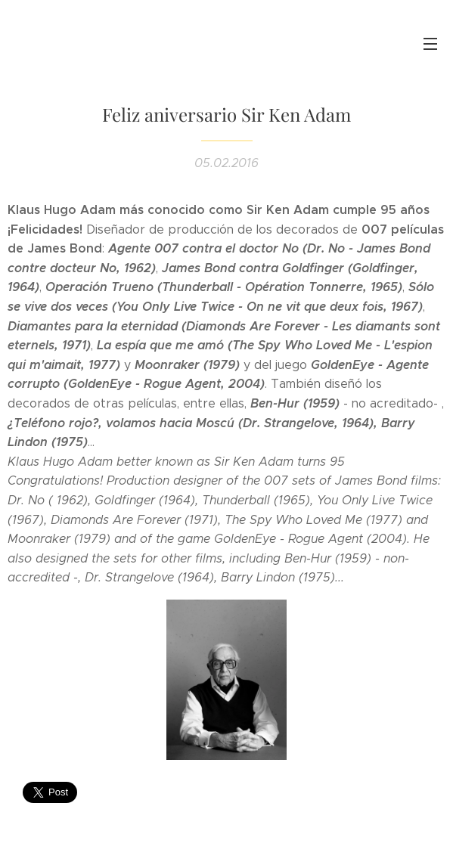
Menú (430, 44)
